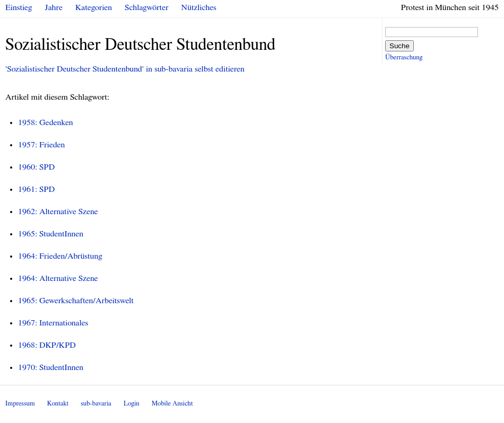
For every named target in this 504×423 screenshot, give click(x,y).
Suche (399, 46)
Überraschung (404, 58)
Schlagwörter (146, 7)
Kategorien (94, 7)
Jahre (54, 7)
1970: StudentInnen (51, 367)
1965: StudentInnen (51, 234)
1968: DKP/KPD (47, 345)
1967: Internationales (53, 323)
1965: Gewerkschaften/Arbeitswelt (76, 301)
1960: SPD (36, 167)
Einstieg (19, 7)
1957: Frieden (41, 145)
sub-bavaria (96, 404)
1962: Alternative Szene (58, 211)
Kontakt (58, 404)
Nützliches (199, 7)
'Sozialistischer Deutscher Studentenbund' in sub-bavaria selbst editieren (125, 69)
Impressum (20, 404)
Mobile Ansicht (172, 404)
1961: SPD (36, 189)
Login (132, 404)
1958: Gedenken (46, 122)
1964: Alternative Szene (58, 278)
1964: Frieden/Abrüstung (60, 256)
